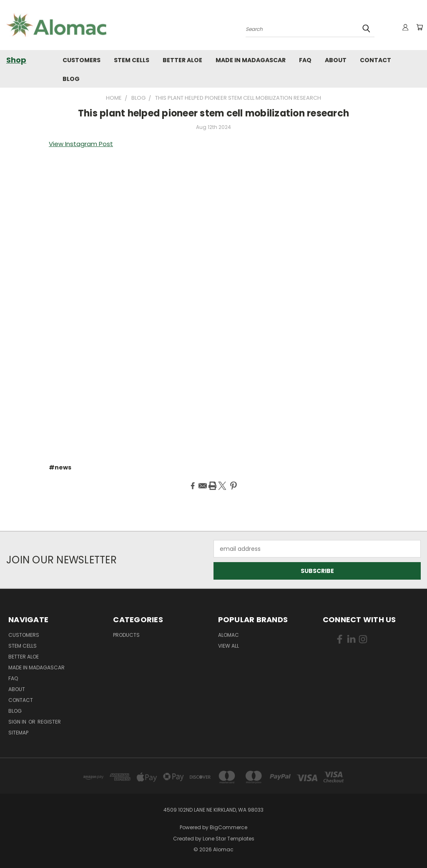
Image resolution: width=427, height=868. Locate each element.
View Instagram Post (81, 144)
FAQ (305, 60)
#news (60, 467)
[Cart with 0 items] (419, 27)
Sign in (18, 722)
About (336, 60)
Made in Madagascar (251, 60)
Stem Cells (132, 60)
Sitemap (18, 733)
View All (229, 646)
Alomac (229, 635)
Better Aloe (182, 60)
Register (49, 722)
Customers (82, 60)
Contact (376, 60)
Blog (71, 79)
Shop (16, 60)
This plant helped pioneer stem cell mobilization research (213, 113)
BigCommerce (229, 827)
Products (126, 635)
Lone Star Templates (229, 839)
